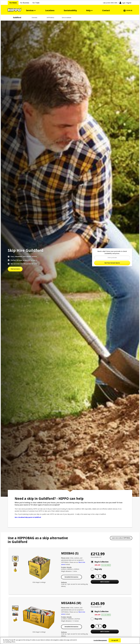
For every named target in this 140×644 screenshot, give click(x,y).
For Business (25, 3)
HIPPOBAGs (50, 18)
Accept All (115, 641)
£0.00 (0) (129, 10)
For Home (13, 3)
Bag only (98, 569)
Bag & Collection (111, 563)
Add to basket (105, 582)
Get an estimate (66, 18)
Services (30, 10)
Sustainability (70, 10)
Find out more (15, 269)
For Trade (36, 3)
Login (127, 3)
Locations (50, 10)
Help (88, 10)
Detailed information (71, 577)
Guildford (17, 18)
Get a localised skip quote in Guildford (28, 517)
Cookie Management (100, 641)
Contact (106, 10)
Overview (34, 18)
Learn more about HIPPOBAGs (121, 538)
